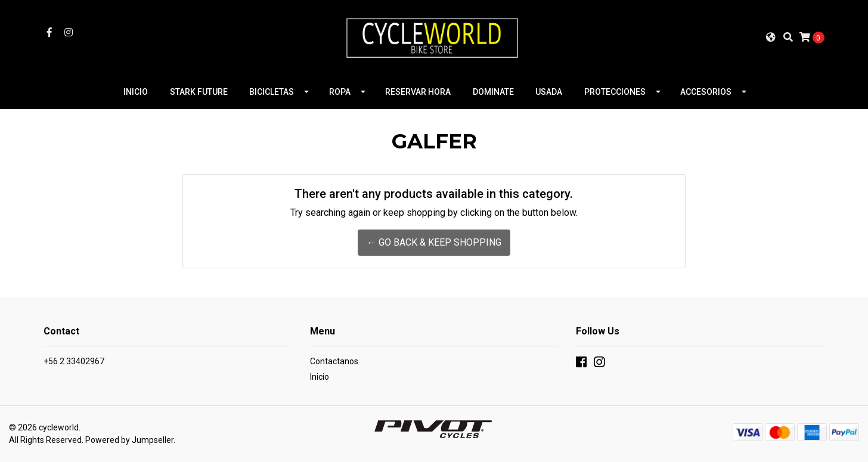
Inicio (320, 377)
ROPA (340, 92)
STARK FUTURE (199, 92)
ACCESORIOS (706, 92)
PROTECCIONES (615, 92)
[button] (771, 37)
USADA (549, 92)
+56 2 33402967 (74, 361)
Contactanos (334, 361)
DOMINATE (493, 92)
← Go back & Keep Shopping (434, 242)
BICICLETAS (272, 92)
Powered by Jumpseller (129, 440)
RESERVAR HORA (418, 92)
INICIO (136, 92)
